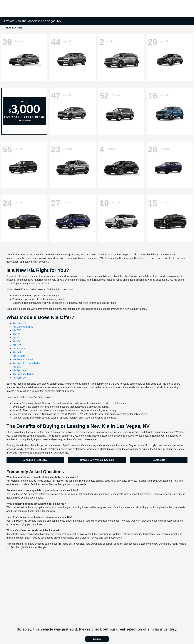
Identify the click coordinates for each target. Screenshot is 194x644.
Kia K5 (16, 341)
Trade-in (17, 299)
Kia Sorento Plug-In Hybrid (27, 363)
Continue (97, 639)
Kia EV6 (17, 330)
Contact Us (159, 460)
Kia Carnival (19, 323)
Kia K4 (16, 338)
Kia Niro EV (19, 349)
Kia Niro (17, 345)
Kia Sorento (19, 356)
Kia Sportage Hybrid (23, 374)
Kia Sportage (20, 370)
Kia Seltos (18, 352)
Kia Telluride (19, 378)
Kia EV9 (17, 334)
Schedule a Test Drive (35, 460)
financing (27, 296)
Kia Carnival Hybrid (23, 327)
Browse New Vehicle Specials (97, 460)
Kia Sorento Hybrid (23, 360)
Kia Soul (17, 367)
